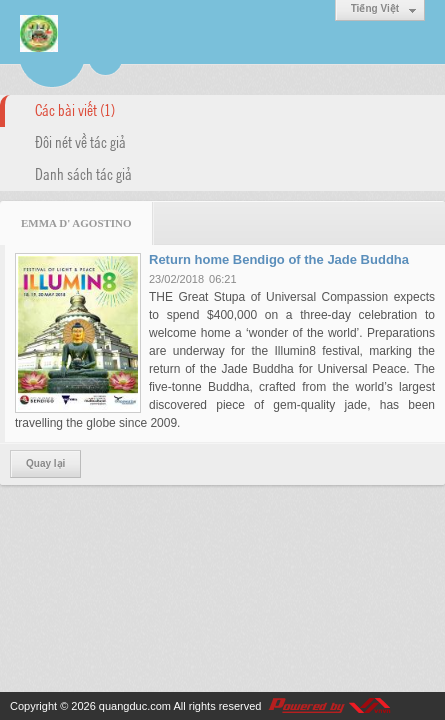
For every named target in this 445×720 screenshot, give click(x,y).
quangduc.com (135, 706)
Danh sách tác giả (83, 173)
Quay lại (45, 463)
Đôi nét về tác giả (80, 141)
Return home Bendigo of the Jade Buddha (279, 259)
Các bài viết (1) (75, 109)
